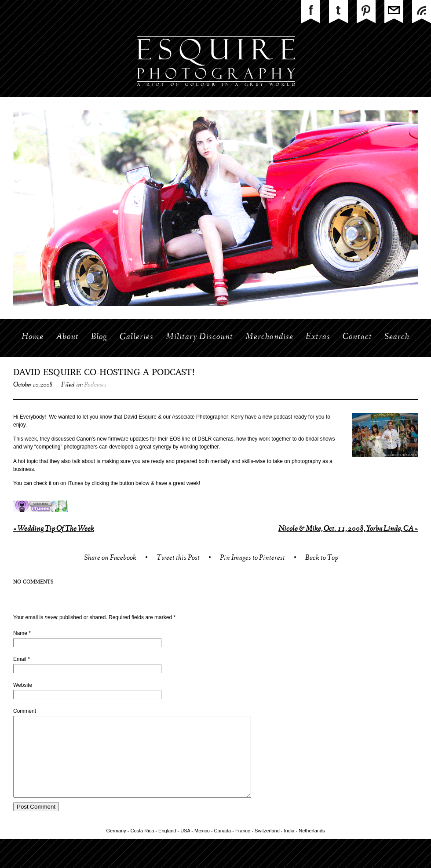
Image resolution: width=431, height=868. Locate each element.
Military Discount (199, 337)
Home (33, 337)
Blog (99, 337)
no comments (33, 582)
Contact (357, 337)
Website (23, 685)
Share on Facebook (110, 559)
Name (20, 633)
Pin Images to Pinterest (252, 559)
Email (20, 659)
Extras (318, 337)
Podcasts (95, 385)
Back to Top (322, 559)
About (67, 337)
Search (397, 337)
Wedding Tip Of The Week (54, 529)
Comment (25, 711)
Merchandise (269, 337)
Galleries (137, 337)
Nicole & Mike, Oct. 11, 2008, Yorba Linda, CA (348, 529)
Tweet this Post (178, 559)
